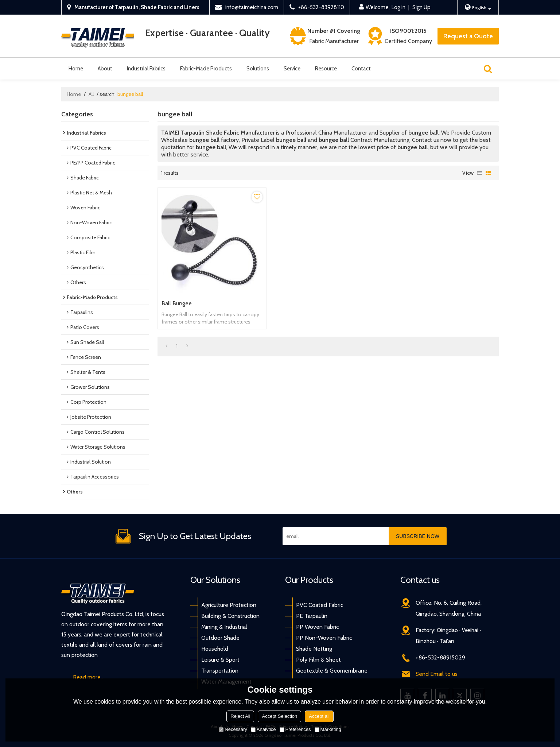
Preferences (295, 729)
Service (292, 69)
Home (76, 69)
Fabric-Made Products (206, 69)
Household (215, 649)
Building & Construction (230, 616)
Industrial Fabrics (146, 69)
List (479, 173)
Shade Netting (314, 649)
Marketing (328, 729)
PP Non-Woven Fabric (324, 638)
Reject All (240, 716)
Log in (398, 7)
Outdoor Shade (220, 638)
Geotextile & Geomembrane (332, 671)
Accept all (319, 716)
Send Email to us (437, 674)
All (91, 94)
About (105, 69)
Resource (326, 69)
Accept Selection (279, 716)
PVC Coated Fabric (320, 605)
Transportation (220, 671)
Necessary (233, 729)
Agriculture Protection (229, 605)
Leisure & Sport (220, 660)
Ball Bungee (177, 303)
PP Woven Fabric (317, 627)
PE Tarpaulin (312, 616)
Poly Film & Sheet (318, 660)
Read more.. (88, 677)
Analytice (263, 729)
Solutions (258, 69)
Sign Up (421, 7)
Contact (361, 69)
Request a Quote (468, 36)
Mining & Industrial (224, 627)
